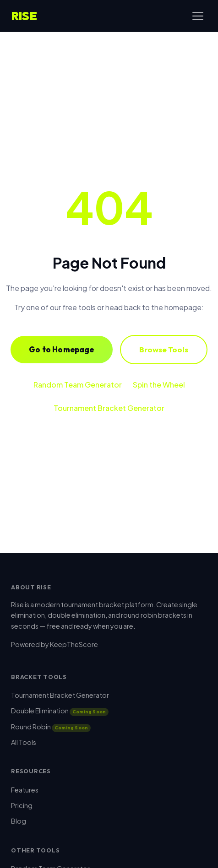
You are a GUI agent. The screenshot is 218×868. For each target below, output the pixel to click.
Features (25, 790)
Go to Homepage (61, 349)
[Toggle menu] (198, 16)
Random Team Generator (78, 385)
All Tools (24, 742)
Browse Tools (164, 349)
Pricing (22, 805)
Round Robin (51, 727)
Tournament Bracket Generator (109, 408)
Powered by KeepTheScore (54, 644)
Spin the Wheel (159, 385)
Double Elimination (60, 711)
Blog (19, 821)
